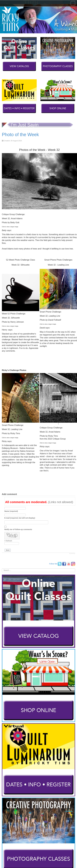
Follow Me (53, 564)
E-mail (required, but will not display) (20, 518)
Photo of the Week (20, 135)
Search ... (2, 568)
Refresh (9, 541)
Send (8, 550)
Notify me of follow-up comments (18, 529)
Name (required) (11, 511)
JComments (72, 554)
